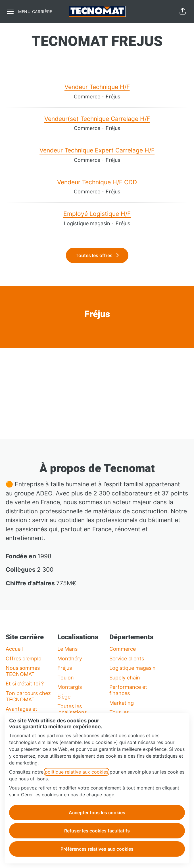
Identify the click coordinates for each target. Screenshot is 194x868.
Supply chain (125, 678)
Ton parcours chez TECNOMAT (28, 696)
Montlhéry (70, 659)
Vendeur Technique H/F (97, 87)
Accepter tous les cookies (97, 813)
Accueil (14, 649)
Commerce (123, 649)
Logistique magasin (133, 668)
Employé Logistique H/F (97, 214)
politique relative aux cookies (77, 772)
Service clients (127, 659)
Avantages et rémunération (22, 712)
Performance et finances (128, 690)
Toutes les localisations (72, 709)
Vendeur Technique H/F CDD (97, 182)
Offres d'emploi (24, 659)
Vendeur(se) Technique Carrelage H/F (97, 119)
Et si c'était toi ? (25, 684)
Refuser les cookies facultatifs (97, 831)
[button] (183, 11)
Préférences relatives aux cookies (97, 849)
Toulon (66, 678)
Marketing (122, 703)
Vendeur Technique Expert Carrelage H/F (97, 150)
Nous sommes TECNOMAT (23, 671)
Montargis (70, 687)
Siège (64, 697)
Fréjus (65, 668)
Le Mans (67, 649)
